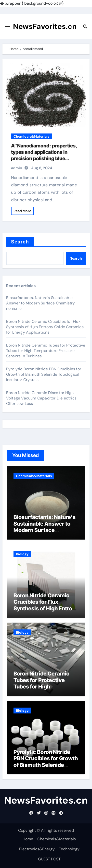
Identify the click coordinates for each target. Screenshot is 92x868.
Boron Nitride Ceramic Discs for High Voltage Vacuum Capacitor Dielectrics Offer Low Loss (41, 398)
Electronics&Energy (37, 849)
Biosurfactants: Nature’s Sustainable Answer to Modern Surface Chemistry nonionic (41, 303)
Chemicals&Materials (31, 136)
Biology (22, 554)
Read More (22, 211)
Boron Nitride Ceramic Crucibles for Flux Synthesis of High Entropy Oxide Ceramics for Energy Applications (45, 327)
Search (20, 242)
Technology (69, 849)
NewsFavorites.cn (45, 26)
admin (17, 168)
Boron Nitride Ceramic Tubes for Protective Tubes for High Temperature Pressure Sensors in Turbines (46, 351)
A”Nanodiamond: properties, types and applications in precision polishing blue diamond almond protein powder (44, 158)
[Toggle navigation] (8, 26)
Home (28, 839)
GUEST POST (49, 859)
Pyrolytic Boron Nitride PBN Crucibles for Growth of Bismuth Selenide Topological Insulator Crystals (44, 374)
